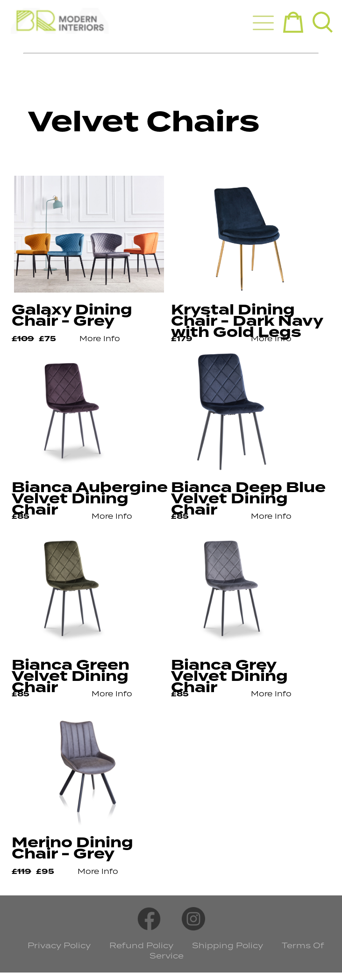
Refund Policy (141, 945)
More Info (100, 338)
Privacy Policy (59, 945)
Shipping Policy (228, 945)
